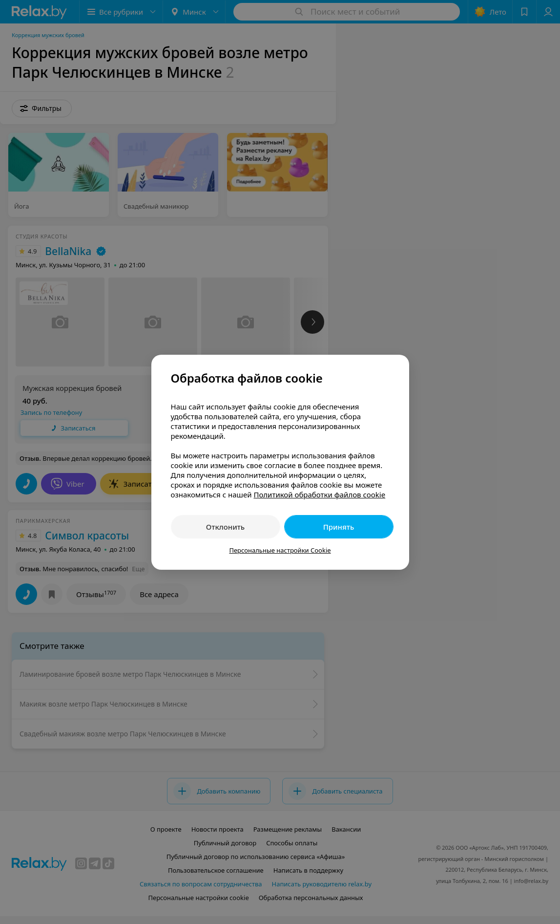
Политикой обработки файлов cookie (319, 494)
